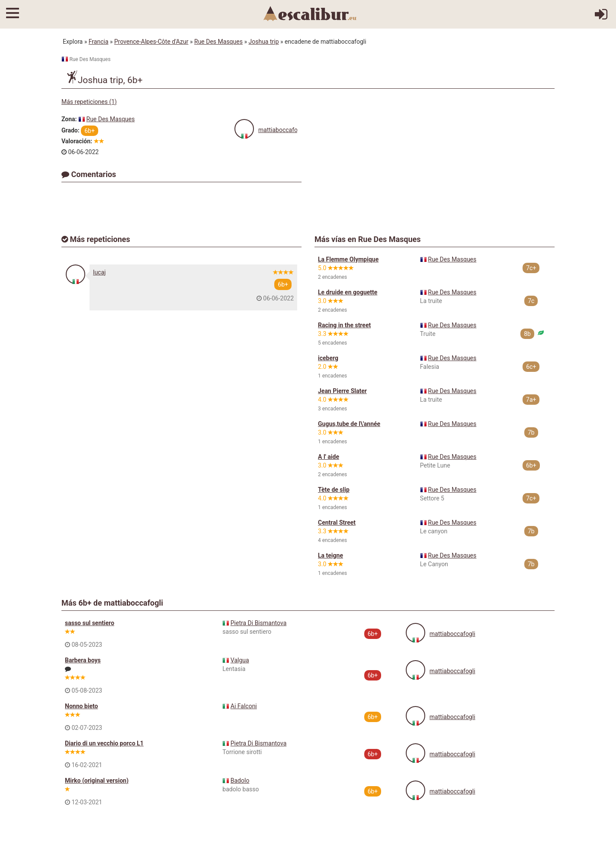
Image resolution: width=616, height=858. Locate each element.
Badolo (240, 781)
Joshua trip (263, 42)
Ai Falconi (244, 706)
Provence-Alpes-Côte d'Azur (151, 42)
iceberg (328, 358)
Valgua (240, 660)
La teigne (330, 555)
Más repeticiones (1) (89, 102)
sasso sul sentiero (90, 623)
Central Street (337, 523)
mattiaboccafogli (281, 130)
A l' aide (329, 457)
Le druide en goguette (348, 292)
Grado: (71, 130)
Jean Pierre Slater (342, 391)
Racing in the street (344, 325)
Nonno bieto (81, 706)
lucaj (99, 272)
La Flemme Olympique (348, 259)
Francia (99, 42)
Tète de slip (334, 490)
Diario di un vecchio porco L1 (104, 743)
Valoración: (77, 141)
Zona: (69, 119)
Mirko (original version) (97, 781)
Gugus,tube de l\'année (349, 424)
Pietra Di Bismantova (258, 623)
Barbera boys (83, 660)
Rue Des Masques (218, 42)
